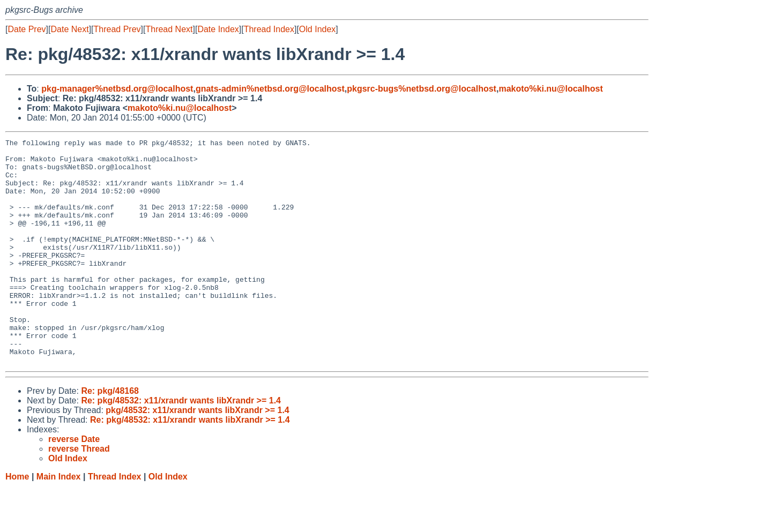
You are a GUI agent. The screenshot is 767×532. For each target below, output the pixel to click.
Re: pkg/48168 (110, 436)
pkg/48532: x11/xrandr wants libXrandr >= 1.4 (197, 455)
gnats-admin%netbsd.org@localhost (270, 89)
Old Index (317, 29)
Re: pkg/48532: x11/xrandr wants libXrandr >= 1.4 (181, 445)
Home (17, 522)
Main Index (59, 522)
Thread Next (169, 29)
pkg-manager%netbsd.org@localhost (117, 89)
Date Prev (27, 29)
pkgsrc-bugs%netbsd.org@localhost (422, 89)
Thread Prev (117, 29)
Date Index (218, 29)
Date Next (69, 29)
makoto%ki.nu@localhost (550, 89)
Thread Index (269, 29)
